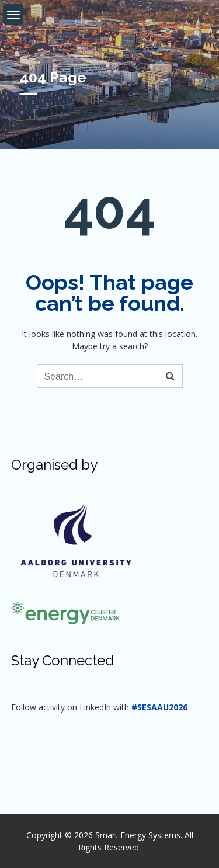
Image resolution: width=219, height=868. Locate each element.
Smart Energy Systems (138, 835)
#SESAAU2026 (159, 707)
